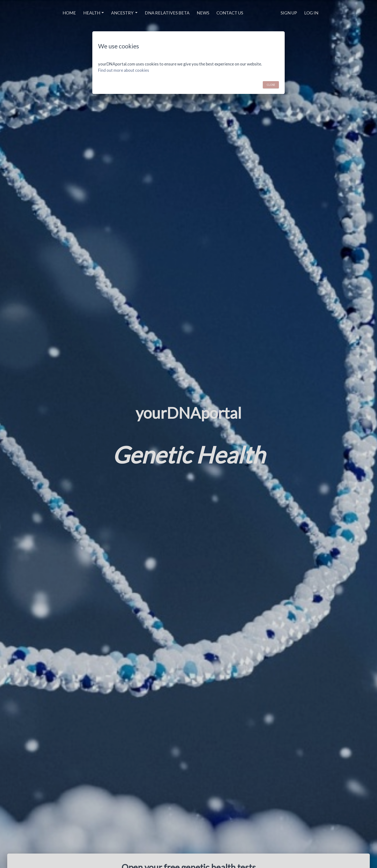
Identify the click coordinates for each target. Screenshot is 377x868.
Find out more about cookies (124, 70)
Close (271, 84)
